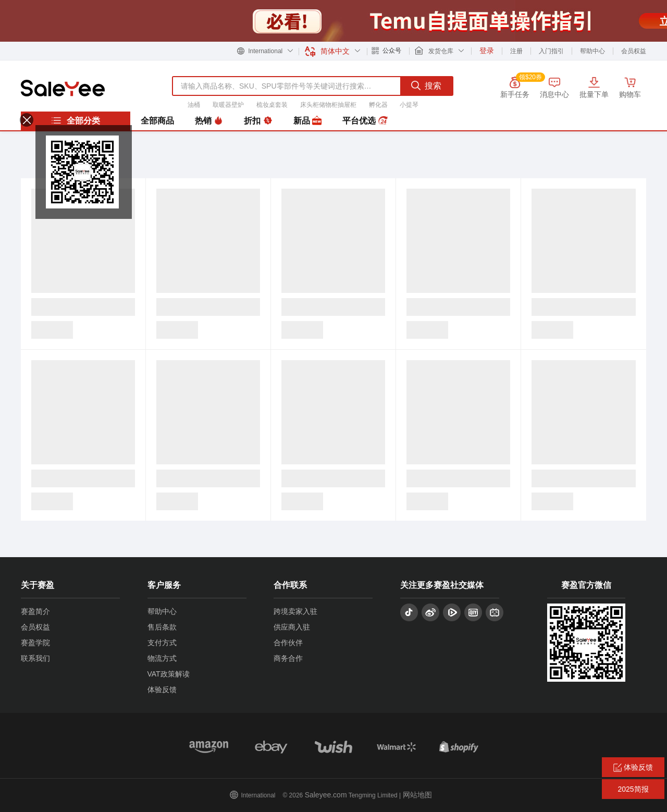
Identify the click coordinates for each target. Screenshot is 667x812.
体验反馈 (162, 690)
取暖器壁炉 (228, 105)
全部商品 (157, 121)
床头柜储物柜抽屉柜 (328, 105)
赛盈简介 (35, 611)
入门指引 (551, 51)
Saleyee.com (326, 795)
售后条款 (162, 627)
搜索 (426, 85)
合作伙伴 (288, 643)
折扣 (258, 121)
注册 (516, 51)
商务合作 (288, 658)
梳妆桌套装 (272, 105)
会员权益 (634, 51)
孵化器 (378, 105)
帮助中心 (592, 51)
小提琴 (409, 105)
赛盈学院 (35, 643)
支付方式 (162, 643)
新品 (307, 121)
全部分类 (76, 120)
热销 (209, 121)
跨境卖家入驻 (295, 611)
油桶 (194, 105)
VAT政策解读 (169, 674)
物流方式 (162, 658)
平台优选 (365, 121)
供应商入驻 (292, 627)
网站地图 (417, 795)
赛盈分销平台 (63, 88)
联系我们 (35, 658)
